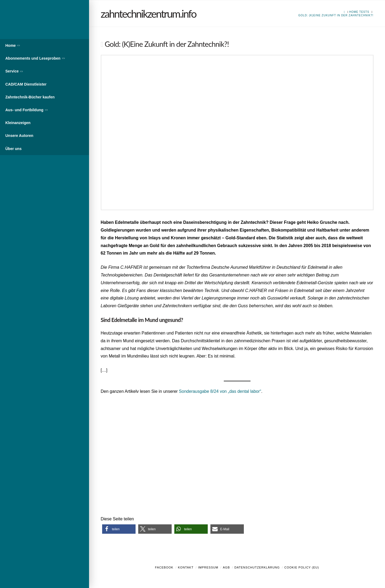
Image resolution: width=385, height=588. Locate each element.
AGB (226, 567)
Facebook (164, 567)
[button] (119, 529)
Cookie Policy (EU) (302, 567)
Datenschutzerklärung (257, 567)
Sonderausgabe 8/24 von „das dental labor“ (220, 391)
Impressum (208, 567)
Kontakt (186, 567)
